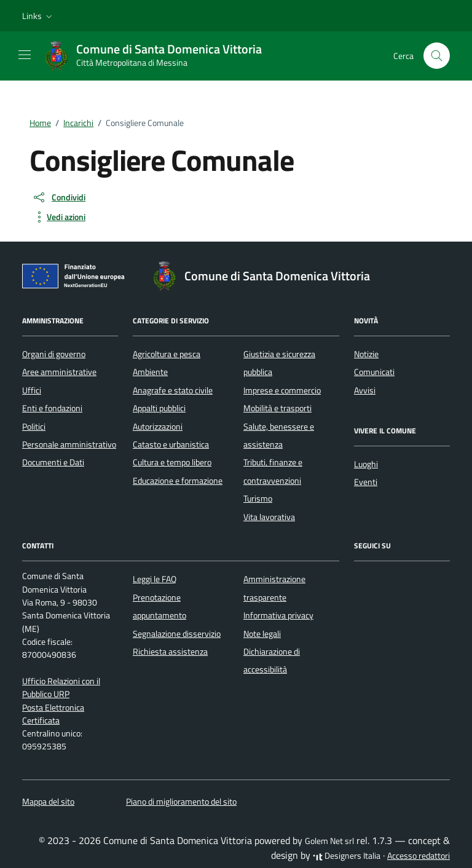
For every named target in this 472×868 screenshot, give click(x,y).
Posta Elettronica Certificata (53, 714)
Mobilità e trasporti (277, 408)
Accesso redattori (419, 856)
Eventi (366, 482)
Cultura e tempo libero (172, 462)
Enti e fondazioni (52, 408)
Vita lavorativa (269, 517)
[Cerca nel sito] (437, 56)
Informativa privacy (278, 615)
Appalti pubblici (159, 408)
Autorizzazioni (158, 427)
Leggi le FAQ (155, 579)
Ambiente (150, 372)
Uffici (32, 390)
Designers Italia (347, 856)
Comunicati (374, 372)
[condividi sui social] (59, 197)
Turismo (258, 499)
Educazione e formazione (178, 481)
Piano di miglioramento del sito (181, 802)
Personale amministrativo (69, 444)
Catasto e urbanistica (171, 444)
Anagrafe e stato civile (173, 390)
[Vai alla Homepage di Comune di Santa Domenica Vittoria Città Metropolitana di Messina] (159, 56)
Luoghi (366, 464)
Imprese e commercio (282, 390)
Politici (34, 427)
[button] (38, 16)
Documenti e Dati (53, 462)
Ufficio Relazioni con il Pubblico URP (61, 688)
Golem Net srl (329, 841)
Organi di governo (54, 354)
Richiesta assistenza (170, 652)
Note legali (262, 634)
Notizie (366, 354)
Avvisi (365, 390)
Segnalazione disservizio (177, 634)
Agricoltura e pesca (167, 354)
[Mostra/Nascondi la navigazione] (25, 55)
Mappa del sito (48, 802)
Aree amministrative (59, 372)
